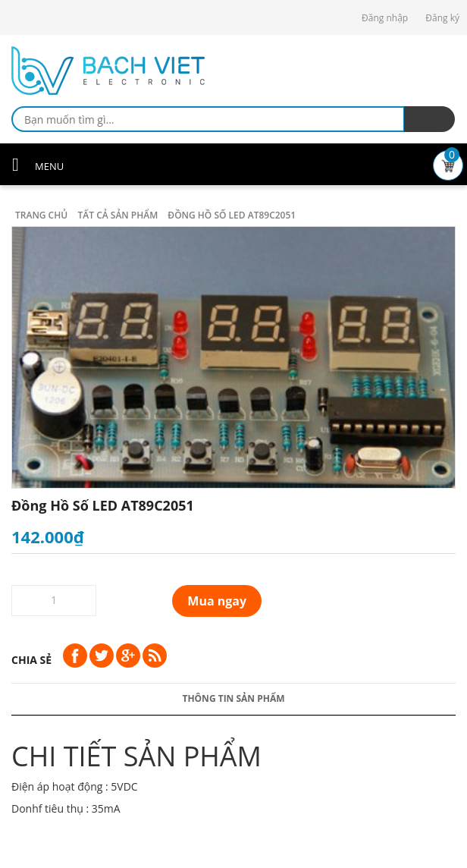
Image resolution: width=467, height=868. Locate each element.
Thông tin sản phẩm (233, 698)
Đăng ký (442, 18)
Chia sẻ (31, 660)
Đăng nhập (385, 18)
